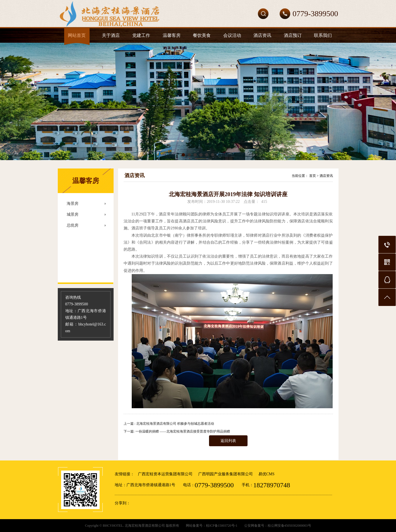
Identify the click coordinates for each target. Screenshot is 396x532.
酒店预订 (293, 35)
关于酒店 (111, 35)
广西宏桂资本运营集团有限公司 (165, 474)
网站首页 (77, 35)
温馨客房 (172, 35)
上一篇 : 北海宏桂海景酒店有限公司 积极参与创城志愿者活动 (169, 424)
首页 (313, 176)
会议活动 (232, 35)
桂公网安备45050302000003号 (289, 526)
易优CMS (267, 474)
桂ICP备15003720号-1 (222, 526)
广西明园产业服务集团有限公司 (225, 474)
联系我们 (323, 35)
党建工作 (141, 35)
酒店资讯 (262, 35)
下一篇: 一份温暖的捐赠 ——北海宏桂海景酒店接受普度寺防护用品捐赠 (177, 431)
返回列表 (228, 441)
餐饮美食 (202, 35)
